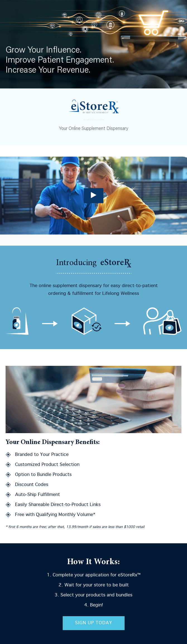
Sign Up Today (94, 623)
